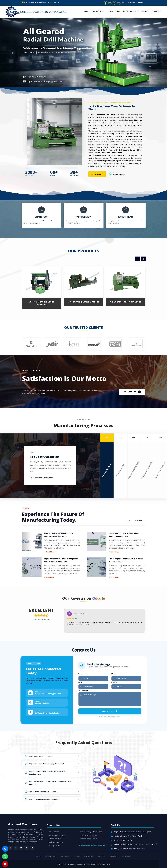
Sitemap (77, 856)
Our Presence (89, 856)
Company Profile (98, 11)
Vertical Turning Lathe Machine (41, 303)
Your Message (83, 690)
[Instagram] (32, 848)
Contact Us (156, 11)
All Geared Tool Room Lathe (126, 302)
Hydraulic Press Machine (88, 835)
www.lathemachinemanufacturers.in (93, 845)
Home (86, 11)
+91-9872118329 (151, 844)
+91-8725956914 (139, 844)
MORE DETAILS (132, 392)
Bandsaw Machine (54, 839)
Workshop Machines (55, 842)
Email (80, 682)
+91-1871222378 (126, 840)
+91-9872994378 (54, 2)
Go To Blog (136, 520)
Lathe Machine (53, 832)
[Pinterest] (27, 848)
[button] (13, 52)
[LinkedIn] (16, 848)
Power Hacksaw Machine (56, 835)
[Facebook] (10, 848)
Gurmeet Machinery (23, 824)
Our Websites (126, 856)
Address (114, 682)
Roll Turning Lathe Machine (84, 302)
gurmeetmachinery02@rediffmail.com (131, 849)
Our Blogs (102, 856)
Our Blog (145, 11)
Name (80, 674)
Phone (114, 674)
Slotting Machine (53, 846)
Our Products (114, 11)
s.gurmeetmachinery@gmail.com (34, 2)
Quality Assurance (131, 11)
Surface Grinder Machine (88, 839)
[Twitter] (21, 848)
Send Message (110, 711)
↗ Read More (49, 552)
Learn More (97, 174)
